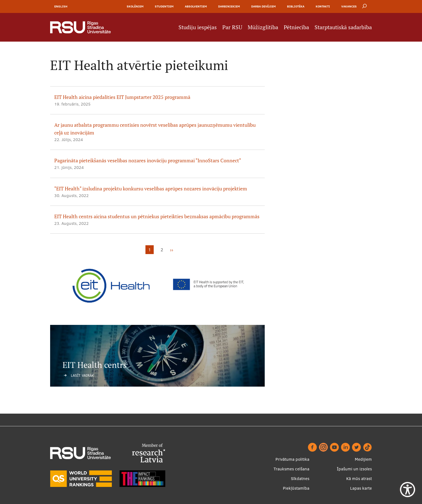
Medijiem (363, 459)
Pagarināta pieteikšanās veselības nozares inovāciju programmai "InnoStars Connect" (148, 161)
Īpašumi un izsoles (354, 469)
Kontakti (323, 6)
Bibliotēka (296, 6)
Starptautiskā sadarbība (343, 27)
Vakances (349, 6)
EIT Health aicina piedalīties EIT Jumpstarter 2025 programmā (122, 97)
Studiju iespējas (198, 27)
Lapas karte (361, 488)
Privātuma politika (292, 459)
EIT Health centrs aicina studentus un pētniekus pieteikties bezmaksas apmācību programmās (157, 216)
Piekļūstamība (296, 488)
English (61, 6)
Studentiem (164, 6)
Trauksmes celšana (291, 469)
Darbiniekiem (229, 6)
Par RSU (232, 27)
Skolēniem (135, 6)
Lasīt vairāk (82, 375)
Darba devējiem (263, 6)
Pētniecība (296, 27)
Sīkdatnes (300, 479)
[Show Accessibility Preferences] (408, 490)
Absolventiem (196, 6)
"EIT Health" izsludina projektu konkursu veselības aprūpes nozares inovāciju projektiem (151, 189)
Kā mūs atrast (359, 479)
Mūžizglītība (263, 27)
